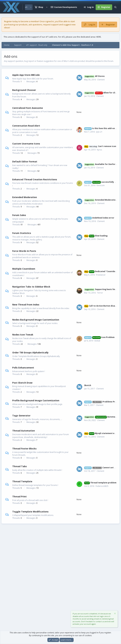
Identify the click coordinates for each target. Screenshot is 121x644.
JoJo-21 (99, 132)
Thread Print (19, 496)
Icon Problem (99, 337)
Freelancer (101, 275)
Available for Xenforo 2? (102, 164)
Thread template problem (100, 483)
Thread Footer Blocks (24, 448)
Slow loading (96, 236)
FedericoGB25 (102, 486)
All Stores (94, 76)
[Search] (115, 7)
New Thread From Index (26, 305)
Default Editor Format (25, 162)
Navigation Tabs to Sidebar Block (31, 287)
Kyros (99, 150)
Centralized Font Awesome (28, 108)
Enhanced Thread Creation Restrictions (35, 179)
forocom (101, 185)
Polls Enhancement (23, 368)
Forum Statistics (22, 233)
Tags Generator (21, 416)
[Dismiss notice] (115, 614)
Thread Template (22, 481)
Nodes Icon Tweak (23, 335)
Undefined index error (99, 218)
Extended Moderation (25, 197)
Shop (41, 7)
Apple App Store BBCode (26, 75)
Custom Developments (66, 7)
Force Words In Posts (24, 251)
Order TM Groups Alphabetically (30, 352)
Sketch (88, 385)
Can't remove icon (100, 146)
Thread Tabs (20, 466)
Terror (100, 293)
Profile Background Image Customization (36, 400)
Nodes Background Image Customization (36, 319)
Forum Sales (19, 215)
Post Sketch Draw (22, 383)
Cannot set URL (101, 468)
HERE (99, 37)
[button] (47, 7)
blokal (97, 341)
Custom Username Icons (26, 144)
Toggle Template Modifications (30, 511)
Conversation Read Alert (26, 126)
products (23, 25)
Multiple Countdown (24, 269)
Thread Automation (24, 431)
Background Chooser (24, 90)
